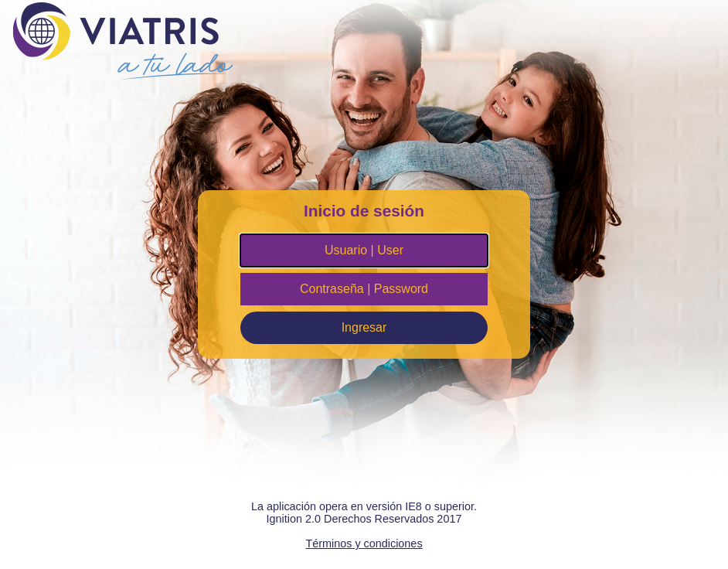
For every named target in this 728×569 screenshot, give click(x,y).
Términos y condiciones (364, 543)
